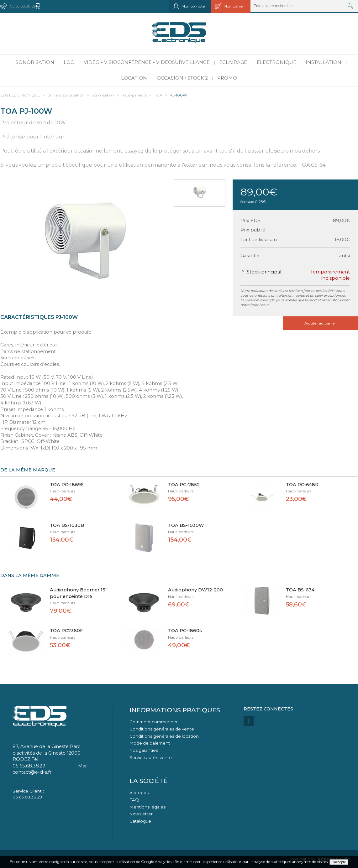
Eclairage (233, 62)
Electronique (276, 62)
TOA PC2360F (66, 631)
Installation (324, 62)
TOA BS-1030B (67, 525)
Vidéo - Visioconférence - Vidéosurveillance (147, 62)
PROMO (227, 78)
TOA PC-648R (302, 485)
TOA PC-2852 (184, 485)
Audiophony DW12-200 (195, 590)
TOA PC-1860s (185, 631)
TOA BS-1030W (186, 525)
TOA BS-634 (300, 590)
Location (134, 78)
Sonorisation (35, 62)
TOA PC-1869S (67, 485)
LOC (69, 62)
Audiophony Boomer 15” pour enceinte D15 (79, 593)
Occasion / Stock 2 (182, 78)
